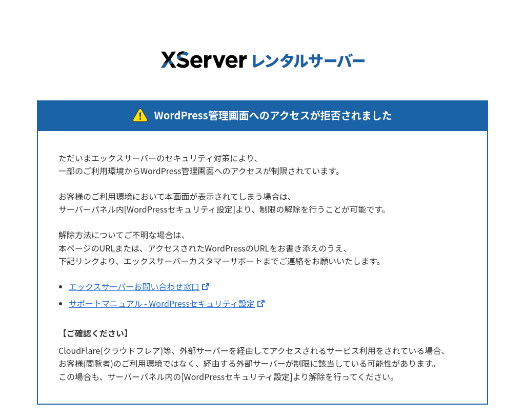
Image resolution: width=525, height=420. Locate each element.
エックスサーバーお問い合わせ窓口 (134, 286)
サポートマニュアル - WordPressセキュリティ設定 (162, 303)
